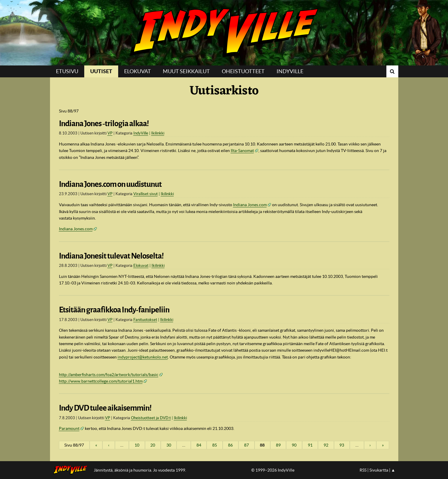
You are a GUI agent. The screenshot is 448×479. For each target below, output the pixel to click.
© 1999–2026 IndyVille (273, 470)
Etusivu (67, 71)
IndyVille (224, 33)
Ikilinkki (158, 133)
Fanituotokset (145, 320)
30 (169, 445)
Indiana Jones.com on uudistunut (110, 184)
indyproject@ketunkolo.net (143, 357)
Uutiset (101, 71)
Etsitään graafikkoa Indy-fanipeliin (114, 310)
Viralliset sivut (146, 194)
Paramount (69, 428)
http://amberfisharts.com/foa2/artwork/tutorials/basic (109, 375)
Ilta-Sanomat (242, 151)
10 (137, 445)
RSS (363, 470)
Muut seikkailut (186, 71)
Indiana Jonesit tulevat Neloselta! (111, 256)
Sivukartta (379, 470)
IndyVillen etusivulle (72, 470)
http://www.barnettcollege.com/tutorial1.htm (101, 381)
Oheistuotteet (243, 71)
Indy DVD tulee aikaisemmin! (105, 408)
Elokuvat (138, 71)
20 (153, 445)
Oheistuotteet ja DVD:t (151, 418)
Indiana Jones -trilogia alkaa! (104, 123)
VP (110, 133)
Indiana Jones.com (250, 205)
